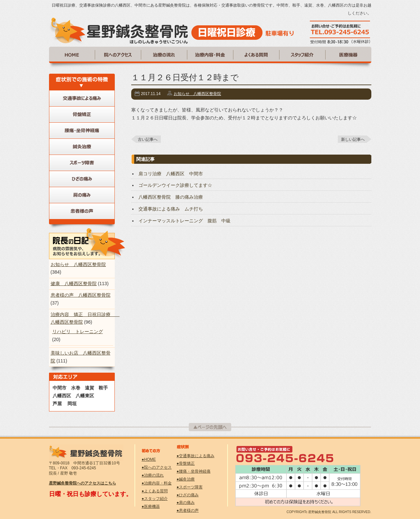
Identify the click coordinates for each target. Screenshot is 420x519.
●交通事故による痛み (196, 456)
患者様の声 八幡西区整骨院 (81, 295)
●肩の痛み (186, 503)
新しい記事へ (353, 139)
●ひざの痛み (188, 495)
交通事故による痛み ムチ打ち (171, 209)
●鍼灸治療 (186, 479)
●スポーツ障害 (190, 487)
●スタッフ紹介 (155, 499)
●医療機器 (151, 507)
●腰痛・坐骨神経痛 (194, 471)
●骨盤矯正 (186, 463)
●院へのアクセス (157, 467)
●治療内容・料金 (157, 483)
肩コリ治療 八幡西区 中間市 (171, 174)
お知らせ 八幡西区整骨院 (197, 94)
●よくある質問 (155, 491)
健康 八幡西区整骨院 (74, 284)
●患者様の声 (188, 510)
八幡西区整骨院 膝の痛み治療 (171, 197)
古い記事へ (148, 139)
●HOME (149, 459)
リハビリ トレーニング (78, 332)
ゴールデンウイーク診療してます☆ (175, 185)
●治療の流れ (153, 475)
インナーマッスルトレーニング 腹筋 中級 (185, 221)
